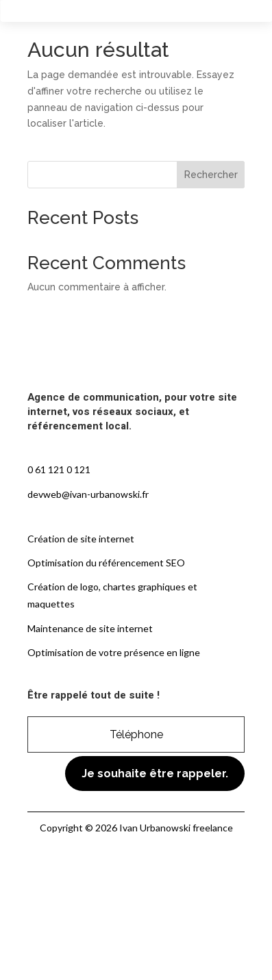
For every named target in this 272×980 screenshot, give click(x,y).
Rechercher (211, 175)
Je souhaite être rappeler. (155, 774)
